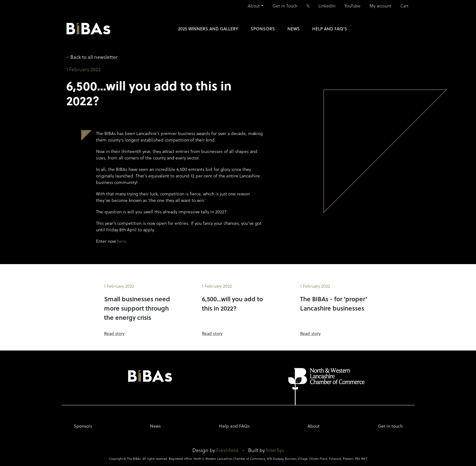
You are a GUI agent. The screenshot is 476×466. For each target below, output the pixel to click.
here (122, 241)
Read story (114, 333)
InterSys (275, 450)
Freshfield (227, 450)
